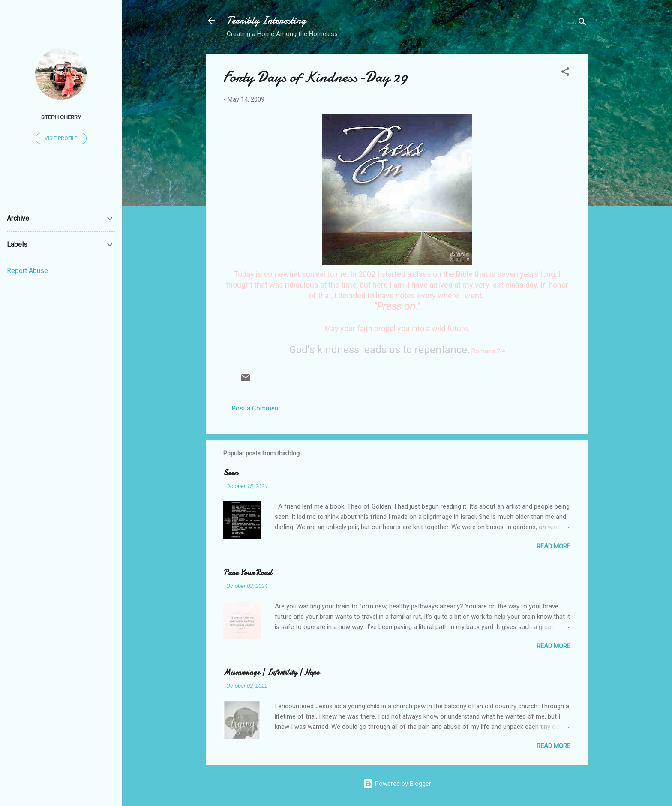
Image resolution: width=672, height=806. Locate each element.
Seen (231, 473)
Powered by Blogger (397, 784)
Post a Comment (256, 408)
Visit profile (61, 138)
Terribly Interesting (266, 20)
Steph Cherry (61, 117)
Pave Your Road (247, 573)
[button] (565, 73)
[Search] (582, 23)
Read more (553, 546)
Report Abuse (27, 271)
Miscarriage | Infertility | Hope (271, 673)
